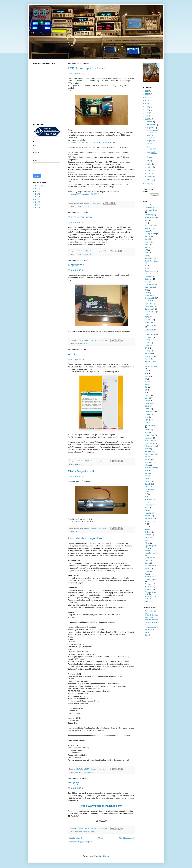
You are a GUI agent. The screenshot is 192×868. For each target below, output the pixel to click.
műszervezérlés (150, 468)
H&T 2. (38, 191)
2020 (147, 100)
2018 (147, 107)
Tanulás (147, 540)
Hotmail (147, 376)
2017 (147, 110)
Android (147, 236)
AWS (146, 253)
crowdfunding (79, 344)
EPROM (148, 314)
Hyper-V (148, 384)
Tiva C (147, 560)
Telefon (147, 543)
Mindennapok (87, 254)
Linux (147, 422)
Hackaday (148, 353)
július (149, 161)
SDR (86, 344)
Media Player (149, 441)
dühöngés (148, 295)
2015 (147, 116)
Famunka (148, 337)
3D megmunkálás (151, 210)
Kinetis (147, 409)
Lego (146, 417)
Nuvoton (148, 473)
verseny (93, 832)
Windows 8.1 (91, 772)
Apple (147, 239)
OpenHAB (148, 484)
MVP (146, 470)
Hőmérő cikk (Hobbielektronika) (151, 619)
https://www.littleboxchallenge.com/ (101, 806)
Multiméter (148, 462)
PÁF (146, 494)
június (149, 164)
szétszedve (86, 206)
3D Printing (149, 215)
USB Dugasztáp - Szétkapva (87, 68)
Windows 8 (149, 587)
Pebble (147, 502)
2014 (147, 119)
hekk (146, 371)
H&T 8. (38, 208)
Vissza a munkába (80, 217)
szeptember (151, 125)
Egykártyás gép (150, 306)
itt (126, 437)
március (150, 173)
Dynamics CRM (150, 298)
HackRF (148, 632)
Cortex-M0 (148, 276)
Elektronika (78, 206)
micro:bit (148, 449)
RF (146, 524)
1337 (146, 205)
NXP (146, 476)
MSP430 (148, 460)
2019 (147, 103)
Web (146, 574)
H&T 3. (38, 194)
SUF (41, 13)
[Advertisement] (44, 253)
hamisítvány (149, 356)
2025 (147, 91)
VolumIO (148, 571)
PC (146, 497)
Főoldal (100, 838)
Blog (146, 266)
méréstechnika (150, 443)
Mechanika (149, 438)
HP (146, 379)
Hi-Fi (146, 374)
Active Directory (150, 217)
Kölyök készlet (150, 412)
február (150, 176)
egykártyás (149, 304)
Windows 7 (149, 584)
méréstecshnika (150, 446)
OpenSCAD (149, 487)
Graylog (147, 351)
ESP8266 (148, 320)
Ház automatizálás (151, 362)
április (149, 170)
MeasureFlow (149, 435)
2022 (147, 94)
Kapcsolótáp (149, 404)
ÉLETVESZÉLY (150, 312)
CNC (76, 531)
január (150, 180)
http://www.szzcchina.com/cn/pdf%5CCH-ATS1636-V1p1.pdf (92, 142)
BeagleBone (149, 258)
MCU (146, 433)
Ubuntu (147, 563)
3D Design (148, 207)
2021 (147, 97)
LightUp (147, 420)
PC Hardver (149, 500)
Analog (147, 231)
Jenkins (147, 401)
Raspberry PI (149, 519)
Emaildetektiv (149, 630)
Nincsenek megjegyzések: (98, 251)
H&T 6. (38, 202)
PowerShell (149, 513)
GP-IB (147, 348)
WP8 (146, 601)
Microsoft (148, 452)
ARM (146, 245)
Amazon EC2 (149, 228)
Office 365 (78, 772)
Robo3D (148, 635)
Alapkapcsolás (150, 226)
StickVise (148, 532)
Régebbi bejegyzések (126, 838)
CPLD (147, 282)
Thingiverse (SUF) (151, 627)
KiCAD (147, 406)
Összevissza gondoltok (149, 490)
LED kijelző (149, 414)
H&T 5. (38, 199)
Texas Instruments (151, 553)
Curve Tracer (149, 287)
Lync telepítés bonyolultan (85, 538)
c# (146, 268)
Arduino (73, 354)
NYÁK (147, 479)
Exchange (148, 322)
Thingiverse (149, 558)
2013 (147, 184)
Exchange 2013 (150, 330)
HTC (146, 382)
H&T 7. (38, 205)
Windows (148, 577)
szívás (84, 772)
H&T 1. (38, 189)
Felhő (147, 340)
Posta (147, 510)
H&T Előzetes (40, 186)
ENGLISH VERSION (76, 73)
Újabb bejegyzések (75, 838)
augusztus (151, 128)
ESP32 (147, 317)
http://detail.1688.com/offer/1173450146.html (85, 194)
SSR (146, 529)
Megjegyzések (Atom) (85, 842)
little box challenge (151, 425)
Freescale (148, 345)
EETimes (148, 301)
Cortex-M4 (148, 279)
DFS (146, 290)
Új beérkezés (149, 566)
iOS (146, 387)
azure (147, 256)
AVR (146, 250)
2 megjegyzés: (95, 203)
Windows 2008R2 (151, 579)
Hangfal (147, 359)
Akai (146, 223)
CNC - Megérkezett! (81, 471)
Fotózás (148, 343)
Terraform (148, 550)
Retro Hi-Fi (149, 521)
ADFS (147, 220)
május (149, 167)
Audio (147, 247)
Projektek (148, 516)
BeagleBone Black (151, 261)
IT (145, 393)
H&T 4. (38, 197)
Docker (147, 293)
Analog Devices (150, 234)
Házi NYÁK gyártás (152, 366)
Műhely (147, 465)
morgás (147, 457)
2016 (147, 113)
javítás (147, 395)
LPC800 (148, 430)
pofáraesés (149, 505)
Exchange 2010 (150, 325)
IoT (146, 390)
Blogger (106, 856)
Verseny (73, 783)
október (150, 122)
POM (146, 508)
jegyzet (147, 398)
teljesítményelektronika (82, 832)
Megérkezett (76, 265)
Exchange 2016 (150, 334)
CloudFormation (150, 271)
